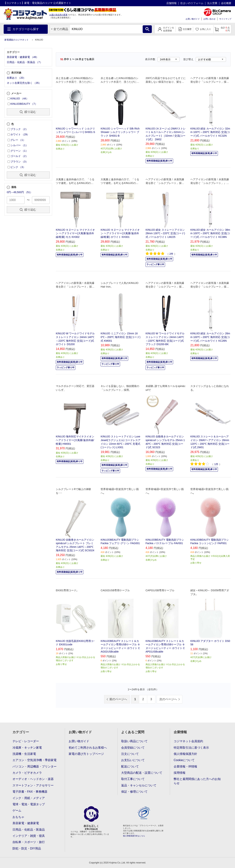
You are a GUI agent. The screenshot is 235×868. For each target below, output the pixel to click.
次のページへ (168, 699)
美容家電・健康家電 (26, 823)
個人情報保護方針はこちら (134, 836)
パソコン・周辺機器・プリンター (35, 766)
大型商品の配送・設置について (142, 773)
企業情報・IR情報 (185, 766)
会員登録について (133, 748)
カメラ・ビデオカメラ (27, 773)
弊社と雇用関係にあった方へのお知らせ (197, 781)
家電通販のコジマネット (17, 40)
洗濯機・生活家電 (24, 754)
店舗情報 (171, 3)
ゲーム (17, 811)
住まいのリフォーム (192, 3)
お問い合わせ (209, 19)
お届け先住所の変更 (58, 15)
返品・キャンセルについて (139, 785)
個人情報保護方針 (185, 754)
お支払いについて (133, 760)
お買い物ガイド (193, 19)
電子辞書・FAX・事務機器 (30, 792)
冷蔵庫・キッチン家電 (27, 748)
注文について (130, 754)
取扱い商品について (134, 741)
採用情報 (180, 773)
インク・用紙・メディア (29, 798)
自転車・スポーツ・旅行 (29, 842)
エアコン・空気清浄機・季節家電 (35, 760)
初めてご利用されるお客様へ (88, 748)
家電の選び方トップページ (86, 754)
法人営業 (212, 3)
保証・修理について (134, 792)
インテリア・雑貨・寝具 (29, 836)
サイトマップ (225, 19)
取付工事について (133, 779)
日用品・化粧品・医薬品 (29, 830)
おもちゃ (18, 817)
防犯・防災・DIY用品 (27, 848)
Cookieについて (184, 760)
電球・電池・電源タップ (29, 804)
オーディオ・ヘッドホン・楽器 (33, 779)
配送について (130, 766)
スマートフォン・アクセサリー (33, 785)
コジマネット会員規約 (188, 741)
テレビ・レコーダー (26, 741)
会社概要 (226, 3)
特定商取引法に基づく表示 (191, 748)
